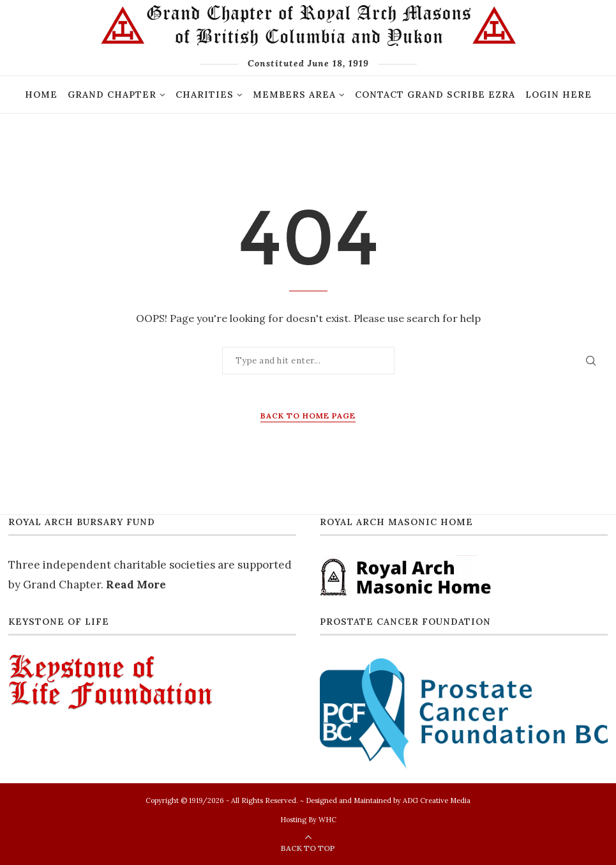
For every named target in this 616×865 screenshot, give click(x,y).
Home (41, 95)
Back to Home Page (308, 416)
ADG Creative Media (437, 800)
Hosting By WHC (308, 820)
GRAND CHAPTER (112, 95)
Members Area (294, 95)
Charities (205, 95)
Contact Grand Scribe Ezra (435, 95)
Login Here (559, 95)
